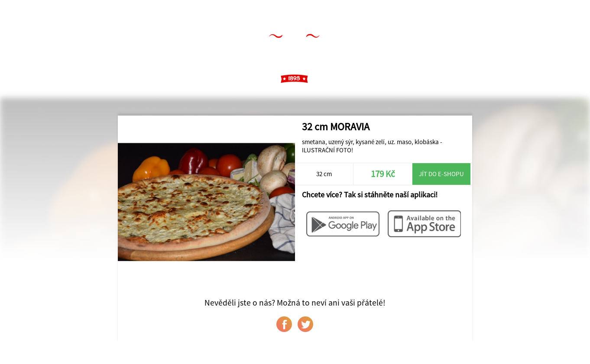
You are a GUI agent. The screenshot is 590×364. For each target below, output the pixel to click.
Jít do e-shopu (441, 174)
